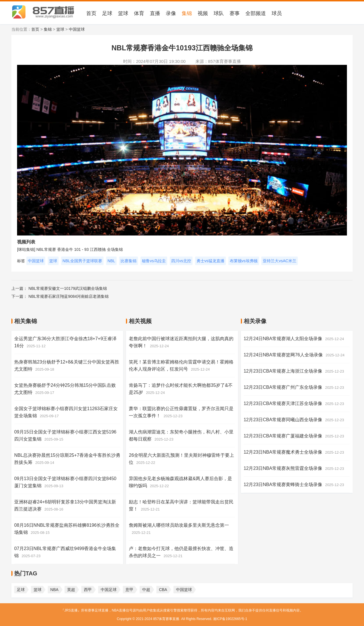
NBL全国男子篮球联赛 (82, 261)
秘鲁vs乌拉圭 (154, 261)
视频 (203, 13)
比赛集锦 (129, 261)
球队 (219, 13)
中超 (146, 590)
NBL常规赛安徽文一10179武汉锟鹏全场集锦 (68, 288)
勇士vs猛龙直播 (210, 261)
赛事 (235, 13)
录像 (171, 13)
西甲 (88, 590)
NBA (54, 590)
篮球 (123, 13)
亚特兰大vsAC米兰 (279, 261)
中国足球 (109, 590)
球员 (277, 13)
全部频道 (256, 13)
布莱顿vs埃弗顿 (244, 261)
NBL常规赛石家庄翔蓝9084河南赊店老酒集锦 (69, 296)
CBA (163, 590)
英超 (71, 590)
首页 (91, 13)
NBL (111, 261)
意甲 (129, 590)
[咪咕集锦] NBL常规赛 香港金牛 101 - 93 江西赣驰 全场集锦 (70, 249)
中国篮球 (77, 29)
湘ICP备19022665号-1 (230, 619)
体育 (139, 13)
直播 (155, 13)
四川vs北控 (181, 261)
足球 (107, 13)
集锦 (187, 13)
